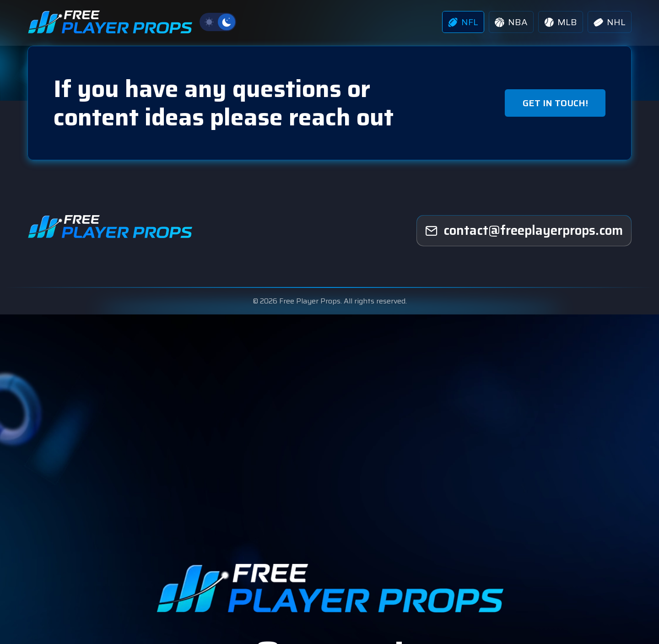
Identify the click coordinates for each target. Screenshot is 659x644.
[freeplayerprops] (524, 231)
